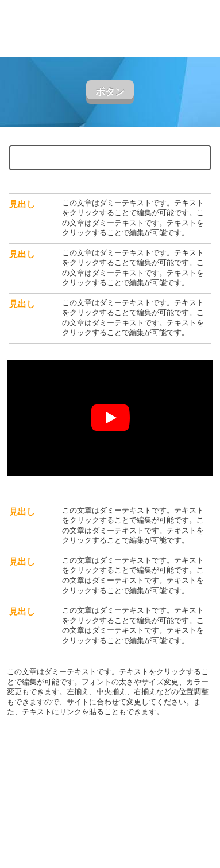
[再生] (110, 418)
